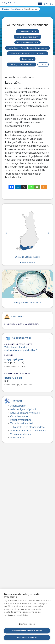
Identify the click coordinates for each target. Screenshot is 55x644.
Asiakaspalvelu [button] (18, 338)
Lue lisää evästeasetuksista (16, 615)
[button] (6, 233)
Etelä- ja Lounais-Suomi (27, 37)
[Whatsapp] (31, 187)
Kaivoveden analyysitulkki (25, 413)
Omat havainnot (20, 416)
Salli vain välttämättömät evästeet (27, 631)
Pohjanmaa (28, 59)
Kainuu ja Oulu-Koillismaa (22, 65)
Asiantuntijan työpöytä (23, 409)
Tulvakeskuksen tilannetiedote (27, 427)
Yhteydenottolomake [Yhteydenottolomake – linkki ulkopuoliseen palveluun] (16, 347)
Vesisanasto (17, 438)
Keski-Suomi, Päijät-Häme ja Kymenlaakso (27, 48)
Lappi (43, 65)
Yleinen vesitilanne (27, 31)
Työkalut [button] (13, 401)
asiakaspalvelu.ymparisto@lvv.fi (21, 350)
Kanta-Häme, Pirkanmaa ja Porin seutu (27, 54)
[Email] (37, 187)
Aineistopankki (18, 406)
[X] (24, 187)
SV (52, 4)
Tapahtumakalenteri (22, 423)
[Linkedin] (18, 187)
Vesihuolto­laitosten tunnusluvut (28, 431)
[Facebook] (11, 187)
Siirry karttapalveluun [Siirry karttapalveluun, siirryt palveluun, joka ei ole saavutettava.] (28, 302)
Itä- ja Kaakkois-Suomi (28, 42)
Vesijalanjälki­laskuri (21, 434)
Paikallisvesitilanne (21, 420)
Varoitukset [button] (15, 317)
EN (46, 4)
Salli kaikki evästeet (27, 638)
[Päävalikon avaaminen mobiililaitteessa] (40, 3)
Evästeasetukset (27, 624)
